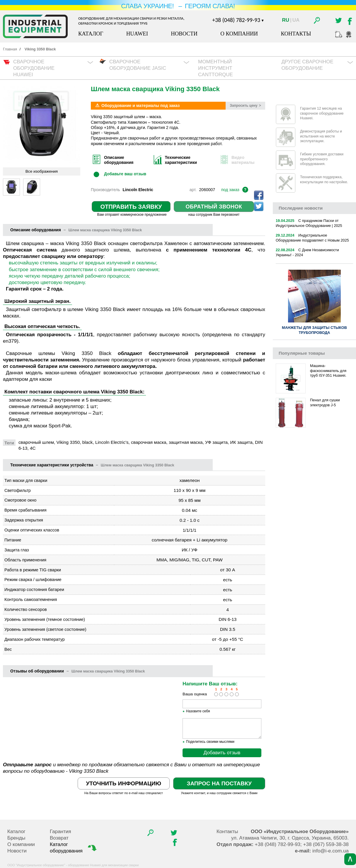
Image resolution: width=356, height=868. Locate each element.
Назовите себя (196, 711)
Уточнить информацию (124, 783)
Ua (296, 20)
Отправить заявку (131, 207)
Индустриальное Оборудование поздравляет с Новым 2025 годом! (312, 240)
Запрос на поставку (219, 783)
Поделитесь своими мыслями (208, 742)
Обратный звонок (214, 207)
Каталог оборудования (74, 847)
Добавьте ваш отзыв (125, 174)
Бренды (16, 838)
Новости (184, 34)
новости (301, 208)
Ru (286, 20)
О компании (239, 34)
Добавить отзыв (222, 753)
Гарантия (61, 832)
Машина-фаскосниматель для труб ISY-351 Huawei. (328, 371)
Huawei (137, 34)
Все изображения (42, 171)
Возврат (59, 838)
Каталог (91, 34)
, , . (290, 838)
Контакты (296, 34)
